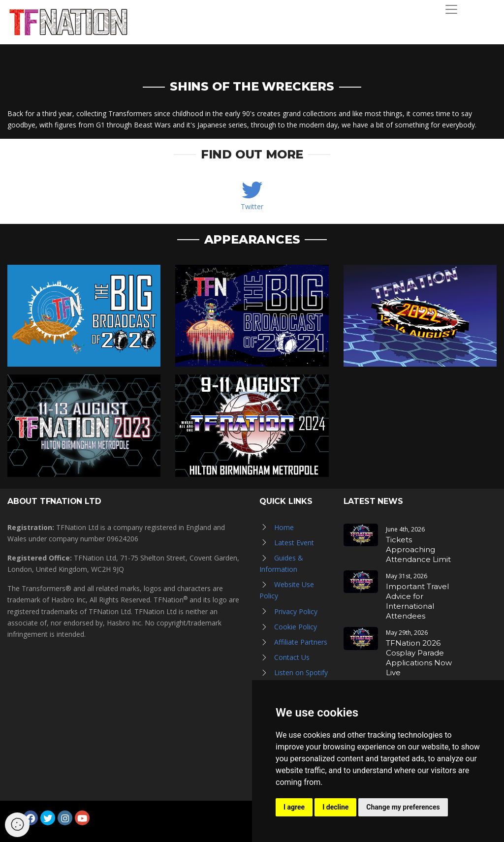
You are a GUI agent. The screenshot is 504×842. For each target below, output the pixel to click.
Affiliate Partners (301, 642)
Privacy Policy (296, 611)
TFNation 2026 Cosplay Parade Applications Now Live (419, 658)
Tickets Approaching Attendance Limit (418, 549)
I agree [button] (294, 807)
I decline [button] (335, 807)
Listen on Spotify (301, 672)
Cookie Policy (296, 627)
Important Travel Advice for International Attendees (417, 601)
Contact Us (292, 657)
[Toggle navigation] (451, 9)
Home (284, 527)
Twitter (252, 206)
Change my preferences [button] (403, 807)
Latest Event (294, 543)
